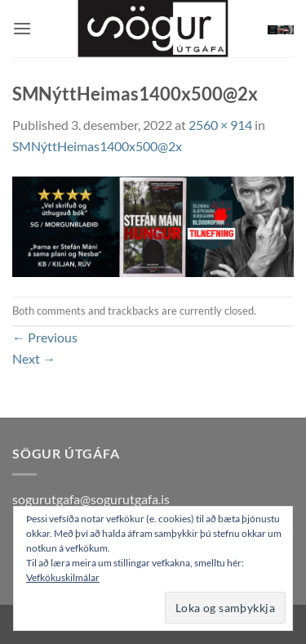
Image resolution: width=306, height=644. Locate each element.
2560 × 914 (220, 125)
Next (34, 358)
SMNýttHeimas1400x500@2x (97, 146)
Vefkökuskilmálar (63, 577)
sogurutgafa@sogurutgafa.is (91, 499)
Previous (45, 337)
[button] (22, 28)
